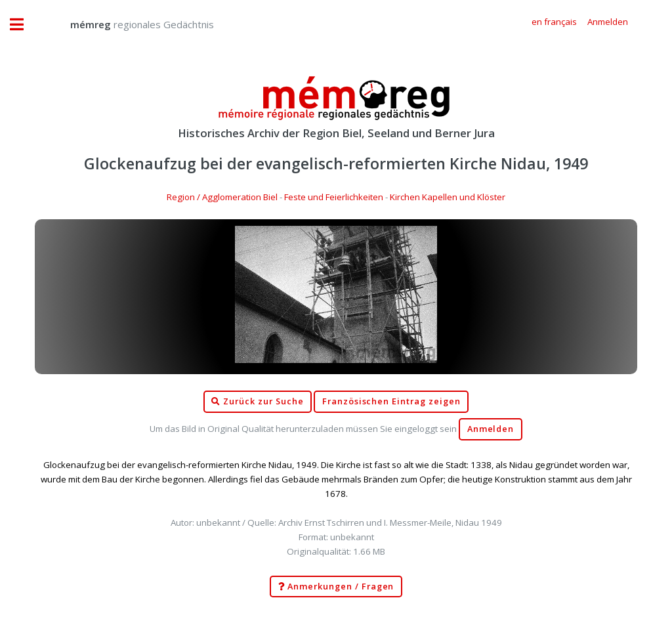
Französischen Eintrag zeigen (391, 401)
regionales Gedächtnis (129, 24)
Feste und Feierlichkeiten (334, 197)
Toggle (24, 25)
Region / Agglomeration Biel (222, 197)
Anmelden (491, 429)
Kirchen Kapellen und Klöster (448, 197)
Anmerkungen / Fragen (336, 587)
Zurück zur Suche (257, 402)
